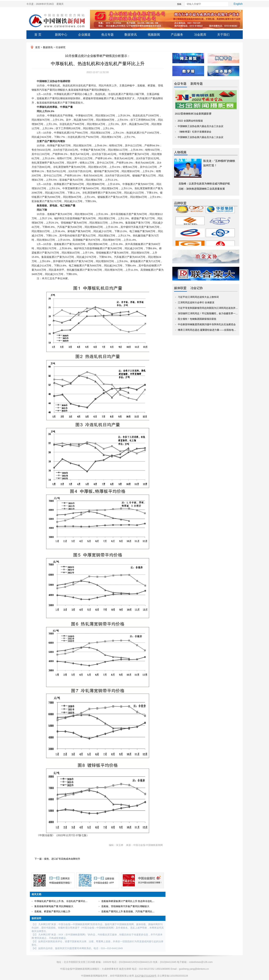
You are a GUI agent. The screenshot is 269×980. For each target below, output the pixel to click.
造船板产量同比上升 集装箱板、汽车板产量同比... (128, 911)
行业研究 (61, 47)
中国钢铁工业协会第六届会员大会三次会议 (201, 126)
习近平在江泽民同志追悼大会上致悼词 (198, 297)
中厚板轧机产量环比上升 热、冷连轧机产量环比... (61, 901)
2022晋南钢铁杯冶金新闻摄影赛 (193, 114)
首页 (38, 47)
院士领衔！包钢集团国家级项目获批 (197, 319)
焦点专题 (107, 35)
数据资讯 (131, 35)
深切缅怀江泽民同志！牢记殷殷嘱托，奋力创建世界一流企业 (210, 313)
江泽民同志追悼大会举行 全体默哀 (196, 302)
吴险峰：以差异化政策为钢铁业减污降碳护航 (204, 184)
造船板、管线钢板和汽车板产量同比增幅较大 (125, 906)
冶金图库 (200, 35)
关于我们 (223, 35)
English (238, 4)
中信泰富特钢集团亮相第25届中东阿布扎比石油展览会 (207, 324)
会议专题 (180, 84)
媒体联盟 (180, 288)
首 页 (38, 35)
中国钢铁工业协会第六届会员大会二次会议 (201, 137)
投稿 (173, 4)
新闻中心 (61, 35)
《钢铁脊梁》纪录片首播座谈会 (194, 132)
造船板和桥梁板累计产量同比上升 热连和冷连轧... (128, 901)
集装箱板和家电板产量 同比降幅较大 (54, 906)
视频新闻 (154, 35)
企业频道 (84, 35)
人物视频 (180, 152)
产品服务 (177, 35)
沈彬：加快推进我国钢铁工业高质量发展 (202, 189)
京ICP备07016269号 (146, 976)
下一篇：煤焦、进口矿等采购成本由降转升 (57, 859)
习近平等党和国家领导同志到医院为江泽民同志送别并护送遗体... (213, 308)
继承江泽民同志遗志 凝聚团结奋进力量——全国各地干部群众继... (213, 330)
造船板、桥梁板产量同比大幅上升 (52, 911)
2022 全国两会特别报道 (190, 121)
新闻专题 (197, 84)
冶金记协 (197, 288)
